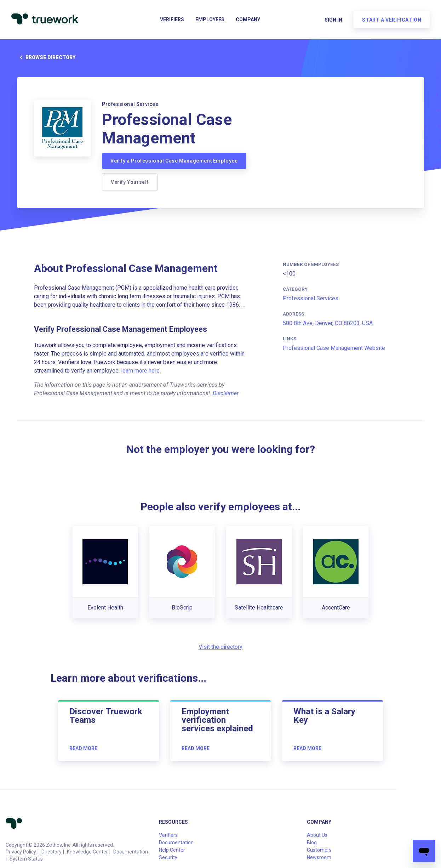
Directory (51, 852)
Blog (312, 843)
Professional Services (311, 298)
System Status (26, 859)
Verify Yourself (130, 182)
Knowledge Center (87, 852)
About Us (317, 835)
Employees (210, 20)
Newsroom (319, 857)
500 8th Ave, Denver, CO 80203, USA (328, 323)
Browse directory (46, 57)
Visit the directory (220, 647)
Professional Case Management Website (334, 348)
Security (168, 857)
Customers (319, 850)
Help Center (172, 850)
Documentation (131, 852)
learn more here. (141, 371)
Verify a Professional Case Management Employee (174, 161)
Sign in (333, 20)
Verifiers (172, 20)
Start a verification (392, 20)
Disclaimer (226, 393)
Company (248, 20)
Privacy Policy (21, 852)
